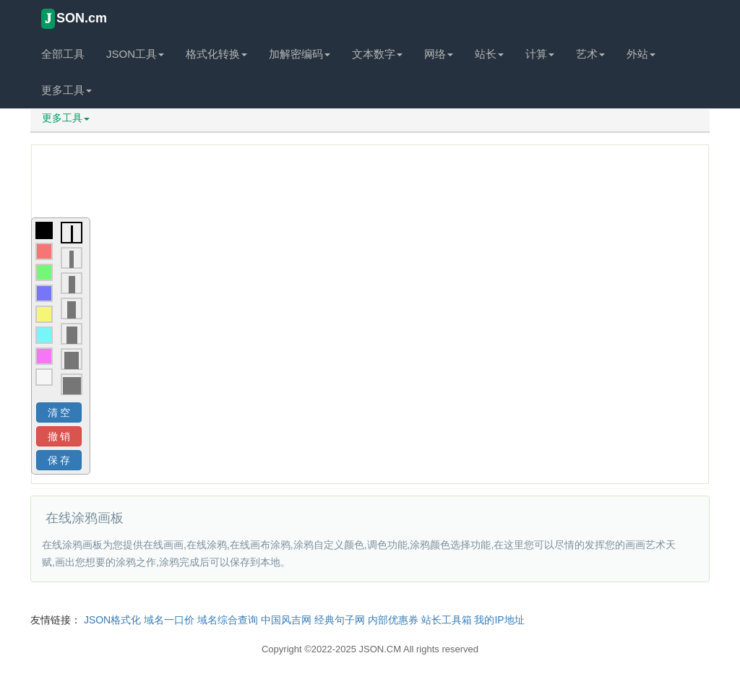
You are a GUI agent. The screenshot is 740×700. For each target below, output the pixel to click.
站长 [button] (489, 54)
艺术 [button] (590, 54)
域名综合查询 (228, 620)
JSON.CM (380, 649)
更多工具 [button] (66, 90)
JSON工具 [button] (135, 54)
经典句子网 (340, 620)
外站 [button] (641, 54)
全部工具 (63, 54)
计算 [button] (540, 54)
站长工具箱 (447, 620)
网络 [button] (439, 54)
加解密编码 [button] (300, 54)
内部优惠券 (393, 620)
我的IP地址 (499, 620)
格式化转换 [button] (216, 54)
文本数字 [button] (377, 54)
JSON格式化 (112, 620)
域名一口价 (169, 620)
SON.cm (74, 19)
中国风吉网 (286, 620)
